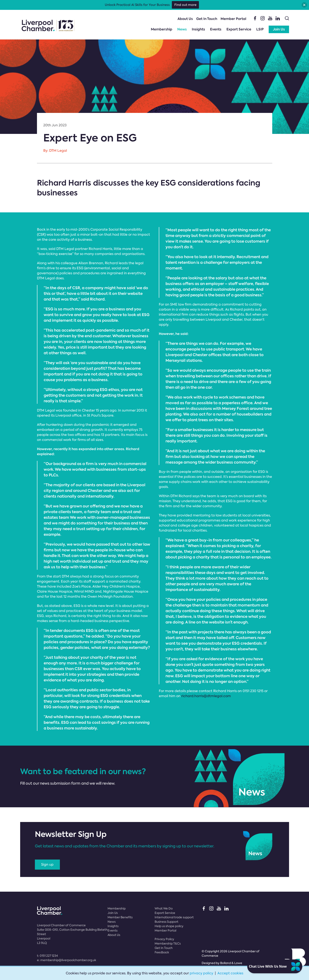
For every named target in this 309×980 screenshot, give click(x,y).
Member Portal (233, 19)
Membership (162, 29)
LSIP (260, 29)
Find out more (185, 5)
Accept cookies (230, 973)
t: (47, 956)
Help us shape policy (169, 926)
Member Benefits (120, 917)
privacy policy (201, 973)
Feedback (162, 952)
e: (67, 960)
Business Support (166, 922)
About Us (185, 19)
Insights (198, 29)
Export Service (239, 29)
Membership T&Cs (168, 943)
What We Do (164, 908)
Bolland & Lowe (231, 963)
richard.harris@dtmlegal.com (206, 696)
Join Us (279, 29)
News (182, 29)
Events (216, 29)
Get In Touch (207, 19)
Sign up (47, 864)
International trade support (174, 917)
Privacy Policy (164, 939)
